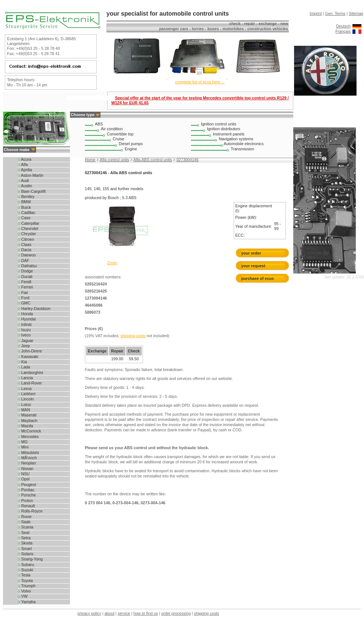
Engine (131, 149)
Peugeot (27, 485)
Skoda (25, 543)
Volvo (24, 591)
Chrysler (27, 234)
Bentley (26, 196)
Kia (22, 362)
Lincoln (26, 399)
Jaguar (26, 341)
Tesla (24, 575)
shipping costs (133, 336)
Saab (24, 522)
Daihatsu (27, 266)
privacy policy (89, 613)
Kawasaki (28, 357)
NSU (24, 474)
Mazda (25, 426)
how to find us (146, 613)
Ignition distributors (223, 129)
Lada (24, 367)
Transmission (242, 149)
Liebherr (27, 394)
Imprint (316, 13)
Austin (25, 186)
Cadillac (27, 212)
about (110, 613)
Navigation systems (236, 139)
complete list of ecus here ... (200, 82)
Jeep (24, 346)
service (124, 613)
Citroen (26, 239)
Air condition (112, 129)
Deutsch (343, 26)
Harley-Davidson (34, 309)
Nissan (26, 469)
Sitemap (356, 13)
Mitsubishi (28, 453)
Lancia (25, 378)
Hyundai (27, 319)
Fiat (23, 293)
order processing (176, 613)
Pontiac (26, 490)
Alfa (23, 164)
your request (255, 266)
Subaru (26, 565)
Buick (24, 207)
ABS (99, 124)
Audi (23, 180)
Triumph (27, 586)
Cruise (119, 139)
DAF (23, 261)
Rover (25, 517)
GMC (24, 303)
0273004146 (187, 160)
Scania (26, 527)
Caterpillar (29, 223)
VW (23, 596)
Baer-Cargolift (32, 191)
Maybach (28, 421)
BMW (24, 202)
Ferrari (25, 287)
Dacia (25, 250)
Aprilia (25, 170)
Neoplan (27, 463)
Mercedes (28, 437)
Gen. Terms (335, 13)
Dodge (25, 271)
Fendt (25, 282)
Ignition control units (219, 124)
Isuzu (24, 330)
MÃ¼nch (27, 458)
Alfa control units (114, 160)
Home (90, 160)
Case (24, 218)
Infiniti (25, 325)
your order (251, 253)
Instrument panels (229, 134)
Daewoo (27, 255)
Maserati (27, 415)
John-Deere (30, 351)
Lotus (24, 405)
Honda (25, 314)
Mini (23, 447)
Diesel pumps (131, 144)
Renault (26, 506)
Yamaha (27, 602)
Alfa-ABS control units (153, 160)
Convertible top (120, 134)
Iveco (24, 335)
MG (23, 442)
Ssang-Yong (30, 559)
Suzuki (25, 570)
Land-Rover (30, 383)
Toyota (25, 581)
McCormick (29, 431)
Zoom (112, 263)
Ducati (25, 277)
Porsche (27, 495)
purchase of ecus (258, 278)
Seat (24, 533)
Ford (24, 298)
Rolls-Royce (30, 511)
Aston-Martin (31, 175)
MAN (24, 410)
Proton (25, 501)
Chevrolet (28, 228)
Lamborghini (31, 373)
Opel (24, 479)
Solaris (26, 554)
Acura (25, 159)
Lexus (25, 389)
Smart (25, 549)
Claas (25, 245)
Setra (24, 538)
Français (343, 31)
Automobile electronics (244, 144)
